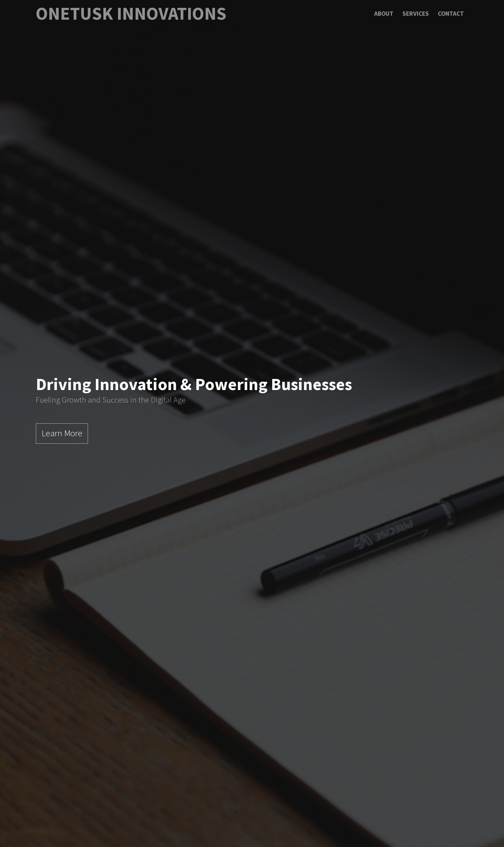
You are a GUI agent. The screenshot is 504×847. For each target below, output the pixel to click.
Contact (451, 14)
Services (416, 14)
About (384, 14)
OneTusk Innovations (131, 14)
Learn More (62, 433)
